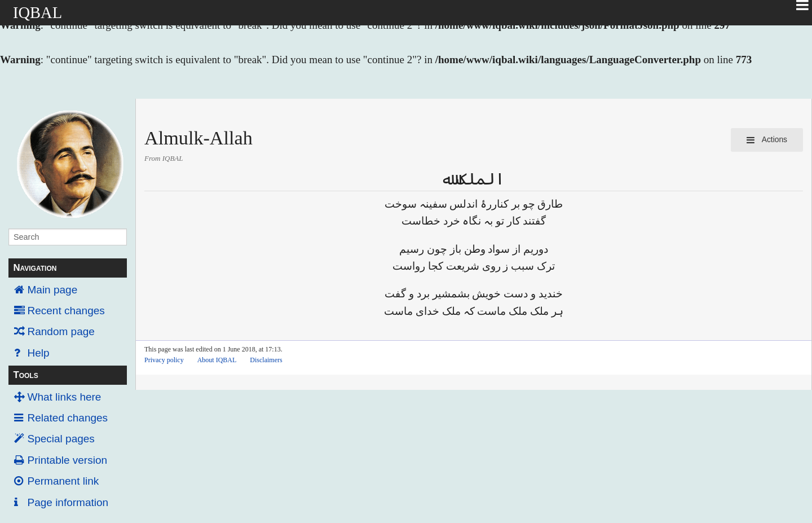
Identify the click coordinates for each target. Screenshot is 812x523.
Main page (53, 290)
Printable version (68, 460)
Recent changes (66, 311)
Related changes (68, 418)
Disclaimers (266, 360)
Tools (25, 375)
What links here (65, 397)
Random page (61, 331)
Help (39, 353)
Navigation (35, 268)
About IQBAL (217, 360)
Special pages (61, 439)
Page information (68, 502)
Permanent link (63, 481)
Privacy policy (164, 360)
